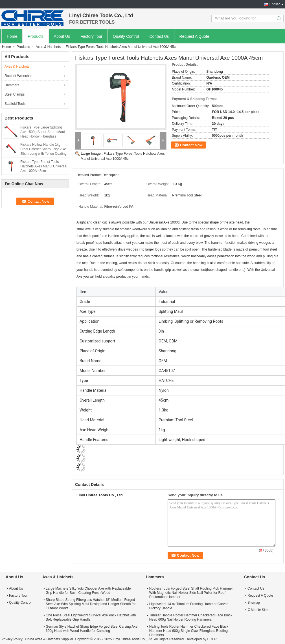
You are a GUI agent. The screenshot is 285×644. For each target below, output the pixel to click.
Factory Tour (91, 36)
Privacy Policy (12, 639)
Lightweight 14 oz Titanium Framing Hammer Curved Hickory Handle (189, 606)
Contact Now (191, 145)
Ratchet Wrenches (18, 76)
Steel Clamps (15, 94)
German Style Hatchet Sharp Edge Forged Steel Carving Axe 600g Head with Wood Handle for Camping (92, 629)
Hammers (12, 85)
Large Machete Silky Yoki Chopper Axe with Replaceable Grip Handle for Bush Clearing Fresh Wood (88, 591)
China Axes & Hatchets (42, 639)
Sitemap (254, 603)
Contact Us (159, 36)
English (275, 4)
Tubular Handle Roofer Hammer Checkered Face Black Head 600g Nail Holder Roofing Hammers (191, 617)
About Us (62, 36)
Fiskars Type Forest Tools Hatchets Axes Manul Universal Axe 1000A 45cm (44, 166)
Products (35, 36)
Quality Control (126, 36)
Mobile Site (257, 610)
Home (12, 36)
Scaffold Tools (15, 104)
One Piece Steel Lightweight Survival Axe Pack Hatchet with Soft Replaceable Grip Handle (91, 617)
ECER (212, 639)
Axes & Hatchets (48, 47)
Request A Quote (194, 36)
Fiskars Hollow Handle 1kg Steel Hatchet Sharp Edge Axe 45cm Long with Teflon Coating (43, 149)
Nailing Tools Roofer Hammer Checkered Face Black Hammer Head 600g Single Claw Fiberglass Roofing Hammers (189, 631)
